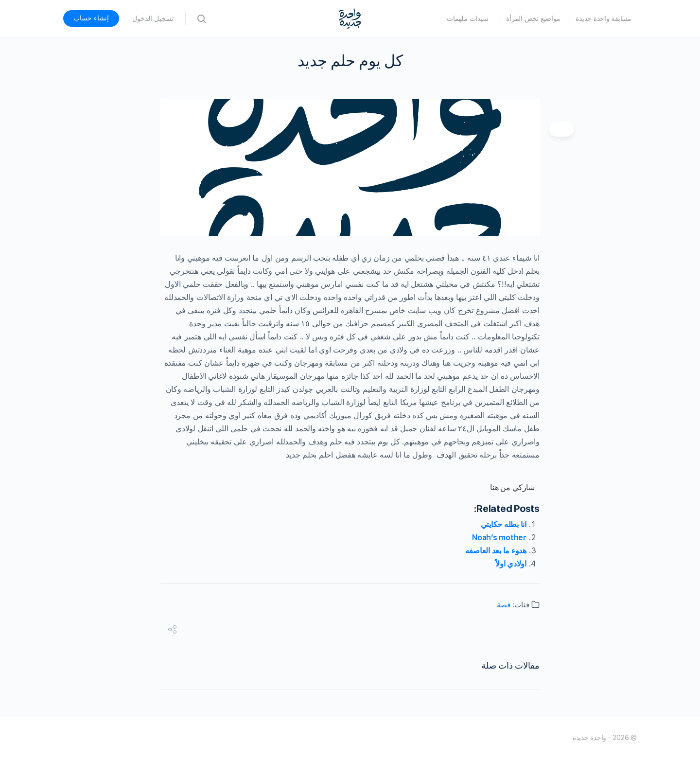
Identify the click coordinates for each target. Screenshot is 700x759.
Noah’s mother (499, 538)
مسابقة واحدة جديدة (604, 18)
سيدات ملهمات (467, 18)
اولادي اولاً (511, 564)
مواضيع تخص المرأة (533, 18)
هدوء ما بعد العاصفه (496, 551)
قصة (504, 605)
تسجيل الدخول (153, 18)
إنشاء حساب (91, 18)
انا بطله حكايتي (504, 524)
